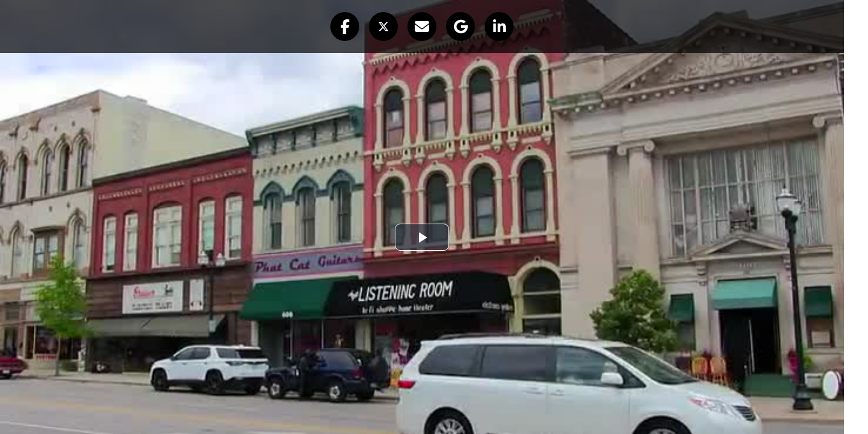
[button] (345, 27)
